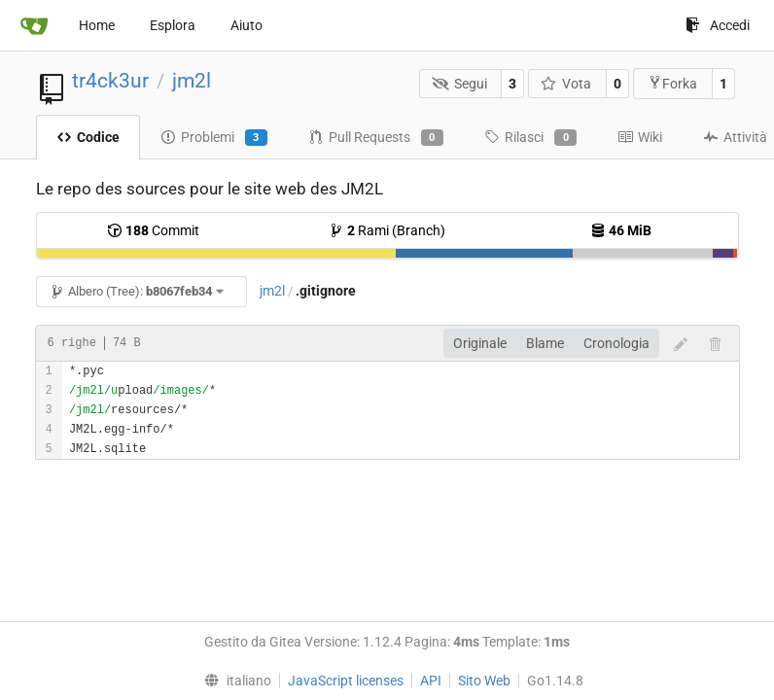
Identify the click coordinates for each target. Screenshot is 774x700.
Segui (459, 84)
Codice (88, 137)
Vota (566, 84)
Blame (545, 343)
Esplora (173, 25)
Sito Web (484, 681)
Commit (153, 230)
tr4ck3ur (110, 81)
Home (97, 25)
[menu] (233, 681)
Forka (672, 83)
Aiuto (246, 25)
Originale (480, 343)
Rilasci (530, 138)
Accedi (718, 25)
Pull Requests (376, 138)
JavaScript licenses (346, 681)
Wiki (640, 137)
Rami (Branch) (387, 230)
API (431, 681)
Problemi (214, 138)
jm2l (192, 81)
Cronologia (616, 343)
